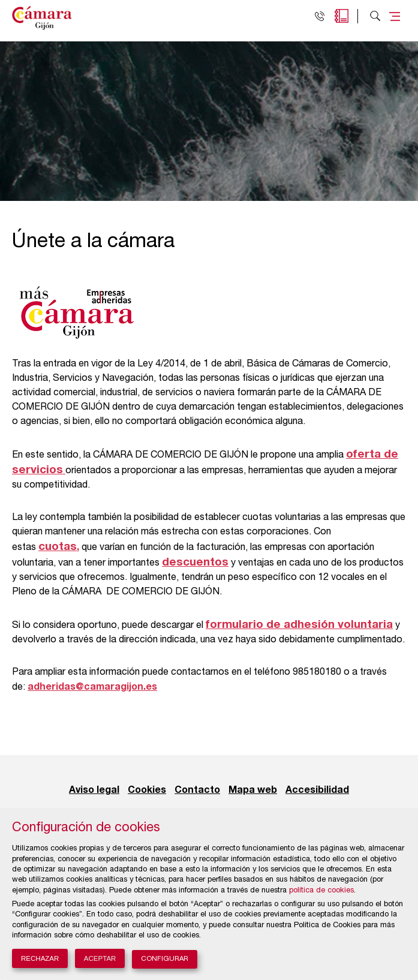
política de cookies (321, 891)
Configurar (165, 959)
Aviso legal (94, 790)
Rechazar (40, 958)
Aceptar (100, 958)
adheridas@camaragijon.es (92, 687)
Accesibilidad (317, 790)
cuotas (58, 547)
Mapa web (253, 790)
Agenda (342, 16)
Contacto (197, 790)
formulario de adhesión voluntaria (299, 625)
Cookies (147, 790)
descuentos (195, 562)
